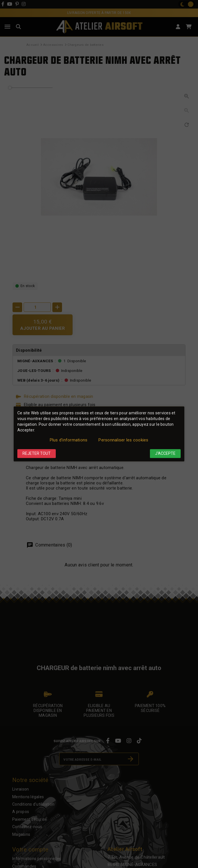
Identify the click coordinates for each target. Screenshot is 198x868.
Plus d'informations (69, 440)
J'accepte (165, 453)
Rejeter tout (37, 453)
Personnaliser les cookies (123, 440)
